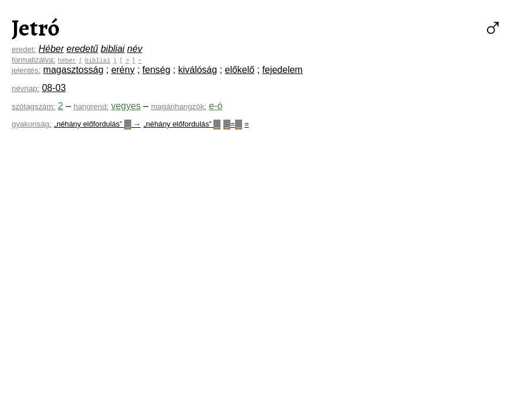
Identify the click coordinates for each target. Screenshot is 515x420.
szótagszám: (34, 106)
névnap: (25, 88)
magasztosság (73, 70)
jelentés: (26, 70)
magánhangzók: (179, 106)
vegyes (126, 106)
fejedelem (283, 70)
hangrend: (91, 106)
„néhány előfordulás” (182, 124)
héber (67, 60)
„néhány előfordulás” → (98, 124)
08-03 (54, 88)
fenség (156, 70)
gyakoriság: (31, 124)
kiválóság (197, 70)
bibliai (113, 49)
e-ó (216, 106)
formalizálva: (34, 60)
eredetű (82, 49)
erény (123, 70)
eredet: (24, 49)
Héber (51, 49)
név (135, 49)
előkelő (240, 70)
